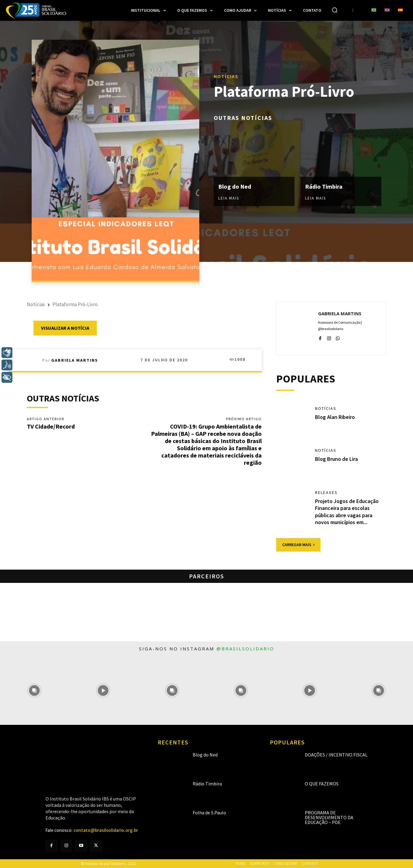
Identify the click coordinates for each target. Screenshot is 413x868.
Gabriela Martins (75, 360)
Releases (326, 492)
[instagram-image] (34, 690)
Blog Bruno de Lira (336, 459)
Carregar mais (298, 545)
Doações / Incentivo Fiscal (336, 755)
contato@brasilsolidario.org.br (106, 830)
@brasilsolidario (245, 649)
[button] (335, 10)
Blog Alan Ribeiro (335, 417)
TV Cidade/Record (51, 426)
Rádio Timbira (324, 186)
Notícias (226, 76)
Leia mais (229, 198)
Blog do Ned (235, 186)
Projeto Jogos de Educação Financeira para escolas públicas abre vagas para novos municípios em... (347, 512)
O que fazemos (322, 784)
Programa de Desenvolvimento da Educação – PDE (329, 817)
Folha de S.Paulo (209, 813)
